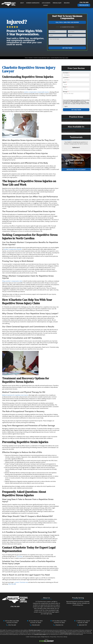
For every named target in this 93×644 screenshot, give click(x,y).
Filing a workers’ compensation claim (12, 281)
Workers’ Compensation (34, 3)
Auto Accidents (47, 3)
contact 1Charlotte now (21, 582)
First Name (66, 73)
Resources (67, 3)
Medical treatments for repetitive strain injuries (15, 395)
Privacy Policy (53, 637)
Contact (46, 5)
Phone (65, 87)
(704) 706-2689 (84, 2)
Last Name (66, 78)
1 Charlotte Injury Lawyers (35, 637)
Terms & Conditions (76, 100)
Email (64, 82)
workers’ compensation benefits (13, 249)
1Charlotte (19, 556)
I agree (66, 106)
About (23, 3)
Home (26, 58)
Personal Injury (58, 3)
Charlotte (31, 58)
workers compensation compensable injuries (36, 92)
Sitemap (65, 637)
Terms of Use (60, 637)
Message (65, 92)
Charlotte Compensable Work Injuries (42, 58)
